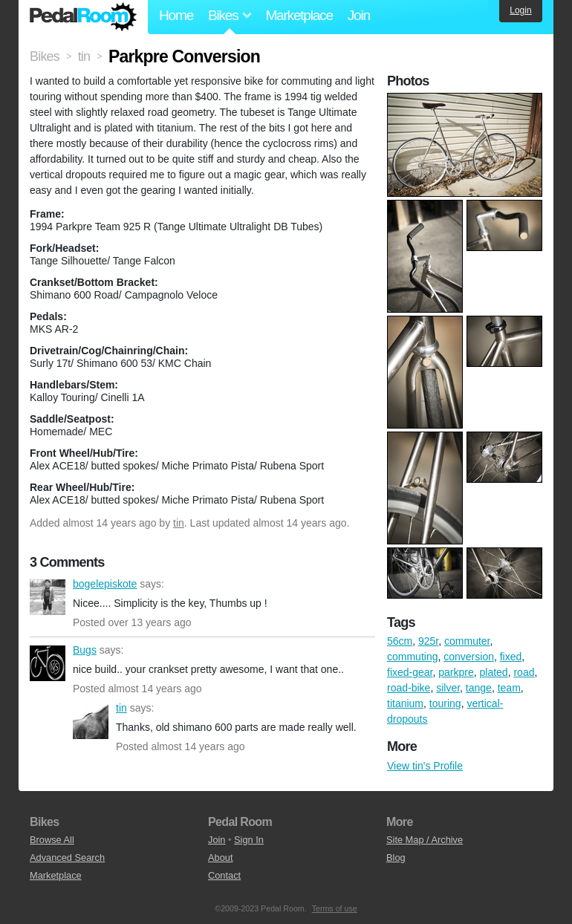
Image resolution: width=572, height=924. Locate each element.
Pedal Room (83, 17)
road (524, 672)
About (220, 858)
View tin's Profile (425, 766)
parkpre (456, 672)
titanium (405, 703)
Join (359, 15)
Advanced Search (67, 858)
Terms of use (335, 908)
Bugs (48, 663)
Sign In (249, 840)
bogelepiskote (48, 597)
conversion (469, 657)
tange (479, 688)
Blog (396, 858)
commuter (467, 641)
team (509, 688)
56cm (400, 641)
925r (428, 641)
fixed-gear (410, 672)
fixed (511, 657)
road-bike (409, 688)
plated (494, 672)
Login (520, 10)
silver (448, 688)
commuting (412, 657)
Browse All (52, 840)
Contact (224, 875)
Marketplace (299, 15)
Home (176, 15)
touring (445, 703)
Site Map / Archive (425, 840)
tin (179, 523)
